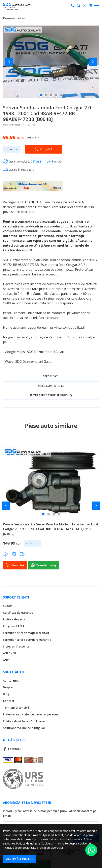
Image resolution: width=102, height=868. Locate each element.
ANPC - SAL (10, 653)
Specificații (51, 376)
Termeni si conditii (16, 707)
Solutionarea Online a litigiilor (24, 727)
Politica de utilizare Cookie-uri (24, 721)
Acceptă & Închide (20, 859)
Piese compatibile (51, 386)
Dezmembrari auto (15, 18)
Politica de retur (14, 619)
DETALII (36, 161)
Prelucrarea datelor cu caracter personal (31, 714)
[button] (11, 62)
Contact (9, 700)
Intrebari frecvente (16, 646)
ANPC (7, 660)
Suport (8, 605)
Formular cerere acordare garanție (27, 639)
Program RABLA (14, 626)
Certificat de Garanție (18, 612)
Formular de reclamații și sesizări (26, 632)
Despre (8, 687)
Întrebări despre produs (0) (51, 395)
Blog (6, 694)
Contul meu (11, 680)
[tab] (51, 376)
